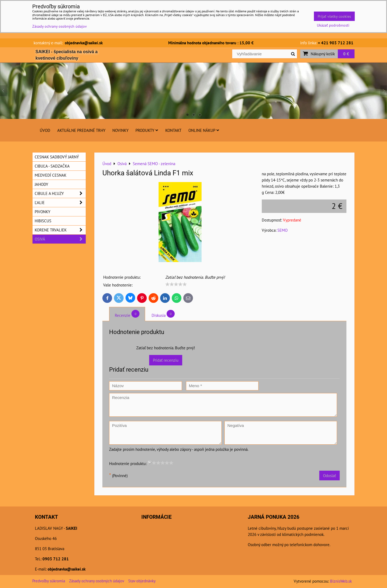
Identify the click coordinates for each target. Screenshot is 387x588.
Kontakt (173, 130)
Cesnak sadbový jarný (57, 157)
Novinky (120, 130)
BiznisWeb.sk (341, 581)
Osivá (60, 239)
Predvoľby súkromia (49, 581)
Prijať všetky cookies (334, 16)
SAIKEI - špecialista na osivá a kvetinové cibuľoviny (67, 55)
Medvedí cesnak (51, 175)
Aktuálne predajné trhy (81, 130)
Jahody (41, 184)
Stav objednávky (142, 581)
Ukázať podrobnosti (333, 25)
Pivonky (42, 212)
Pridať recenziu (166, 360)
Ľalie (60, 203)
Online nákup (204, 130)
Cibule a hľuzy (60, 193)
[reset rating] (150, 463)
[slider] (176, 284)
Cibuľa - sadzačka (52, 166)
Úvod (45, 130)
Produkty (147, 130)
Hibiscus (43, 221)
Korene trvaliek (60, 230)
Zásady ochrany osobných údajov (97, 581)
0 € (346, 54)
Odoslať (329, 476)
